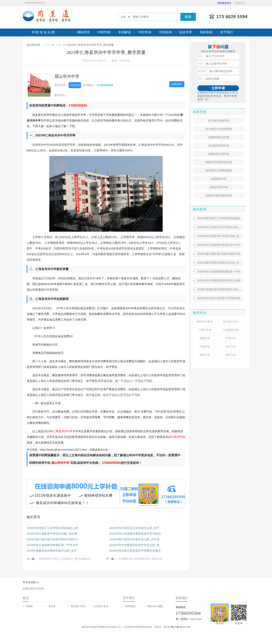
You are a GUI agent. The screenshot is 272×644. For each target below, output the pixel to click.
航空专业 (231, 355)
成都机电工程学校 (219, 154)
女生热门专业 (101, 606)
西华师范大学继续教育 (219, 171)
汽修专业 (205, 347)
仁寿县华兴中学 (63, 431)
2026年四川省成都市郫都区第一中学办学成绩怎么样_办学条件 (234, 272)
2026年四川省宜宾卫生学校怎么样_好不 (134, 528)
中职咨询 (165, 32)
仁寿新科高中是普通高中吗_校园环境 (140, 559)
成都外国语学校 (219, 187)
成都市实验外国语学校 (219, 195)
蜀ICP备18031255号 (180, 627)
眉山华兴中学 (67, 76)
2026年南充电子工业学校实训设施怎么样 (52, 528)
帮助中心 (241, 3)
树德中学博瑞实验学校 (219, 162)
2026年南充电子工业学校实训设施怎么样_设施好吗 (227, 218)
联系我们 (131, 606)
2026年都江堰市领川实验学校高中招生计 (52, 539)
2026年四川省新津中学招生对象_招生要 (52, 534)
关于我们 (226, 32)
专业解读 (124, 32)
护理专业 (231, 338)
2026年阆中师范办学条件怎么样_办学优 (134, 539)
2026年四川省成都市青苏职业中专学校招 (135, 534)
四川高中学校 (177, 437)
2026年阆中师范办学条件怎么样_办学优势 (222, 263)
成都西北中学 (219, 179)
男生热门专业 (78, 606)
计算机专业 (205, 330)
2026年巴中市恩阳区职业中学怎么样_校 (134, 545)
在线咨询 (176, 84)
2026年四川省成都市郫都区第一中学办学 (52, 545)
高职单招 (206, 32)
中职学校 (104, 32)
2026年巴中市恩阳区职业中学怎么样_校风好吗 (225, 280)
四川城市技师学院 (219, 121)
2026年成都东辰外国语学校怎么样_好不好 (222, 289)
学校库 (29, 606)
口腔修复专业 (231, 330)
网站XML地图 (155, 606)
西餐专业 (205, 338)
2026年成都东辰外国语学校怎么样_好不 (52, 551)
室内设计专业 (231, 322)
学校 (58, 45)
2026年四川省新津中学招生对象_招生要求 (222, 236)
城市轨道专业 (205, 322)
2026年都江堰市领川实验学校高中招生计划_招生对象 (229, 254)
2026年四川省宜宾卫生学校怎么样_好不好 (222, 227)
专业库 (52, 606)
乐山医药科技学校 (219, 146)
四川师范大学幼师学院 (219, 129)
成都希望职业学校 (219, 137)
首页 (47, 45)
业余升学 (186, 32)
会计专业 (231, 347)
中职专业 (145, 32)
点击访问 (75, 85)
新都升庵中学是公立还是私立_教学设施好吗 (65, 559)
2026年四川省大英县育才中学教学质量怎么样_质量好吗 (230, 298)
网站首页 (84, 32)
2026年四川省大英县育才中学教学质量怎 (135, 551)
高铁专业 (205, 355)
